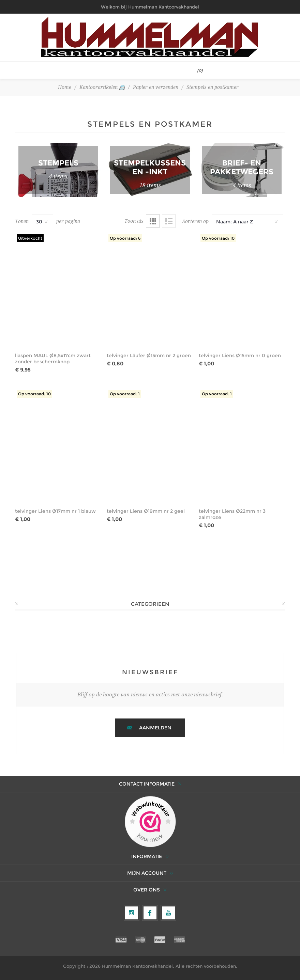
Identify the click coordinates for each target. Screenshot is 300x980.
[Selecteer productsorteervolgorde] (247, 222)
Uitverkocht (30, 238)
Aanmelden (155, 728)
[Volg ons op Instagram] (132, 913)
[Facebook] (150, 913)
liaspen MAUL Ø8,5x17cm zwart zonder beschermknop (53, 359)
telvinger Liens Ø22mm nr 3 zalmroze (232, 514)
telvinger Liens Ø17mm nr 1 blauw (55, 511)
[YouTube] (168, 913)
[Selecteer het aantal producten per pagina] (42, 222)
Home (65, 87)
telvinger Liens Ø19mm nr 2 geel (146, 511)
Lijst (169, 221)
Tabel (153, 221)
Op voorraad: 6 (125, 238)
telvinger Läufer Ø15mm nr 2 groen (149, 355)
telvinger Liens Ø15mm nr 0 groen (240, 355)
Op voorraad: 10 (218, 238)
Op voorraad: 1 (125, 394)
